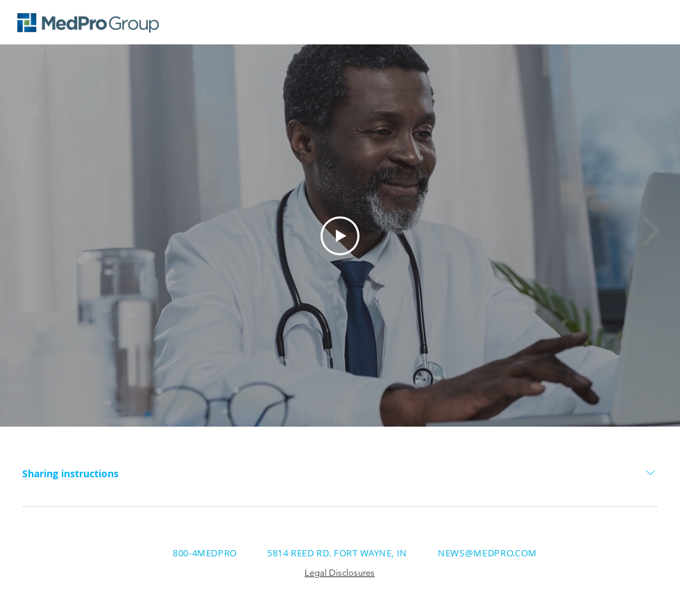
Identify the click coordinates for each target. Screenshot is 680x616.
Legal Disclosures (340, 573)
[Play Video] (340, 236)
